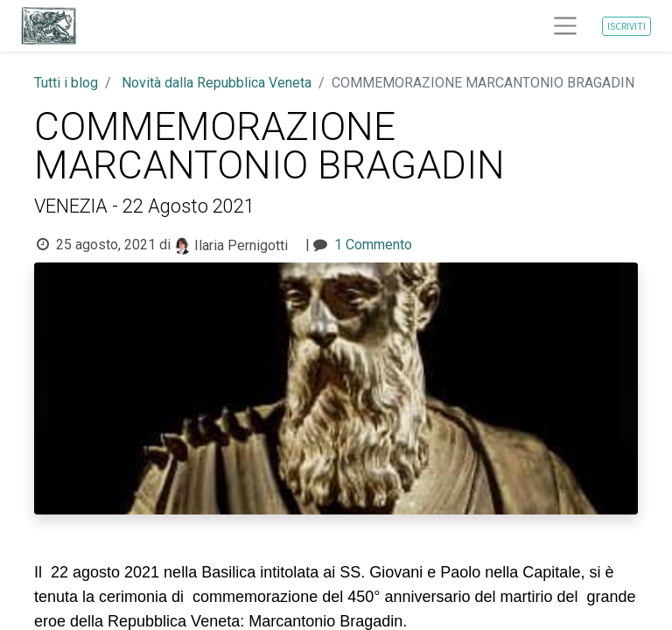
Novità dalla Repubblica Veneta (217, 83)
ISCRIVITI (626, 26)
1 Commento (373, 245)
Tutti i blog (66, 83)
